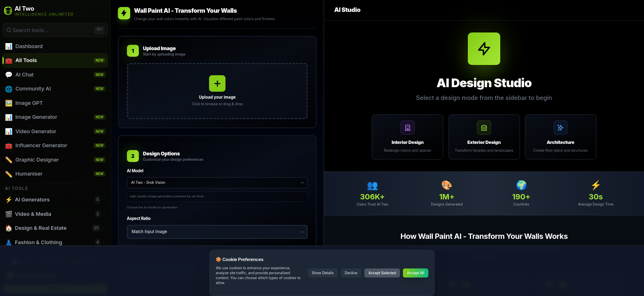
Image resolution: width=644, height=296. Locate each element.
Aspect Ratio (139, 219)
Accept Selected (382, 273)
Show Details (323, 273)
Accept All (416, 273)
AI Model (135, 171)
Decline (351, 273)
